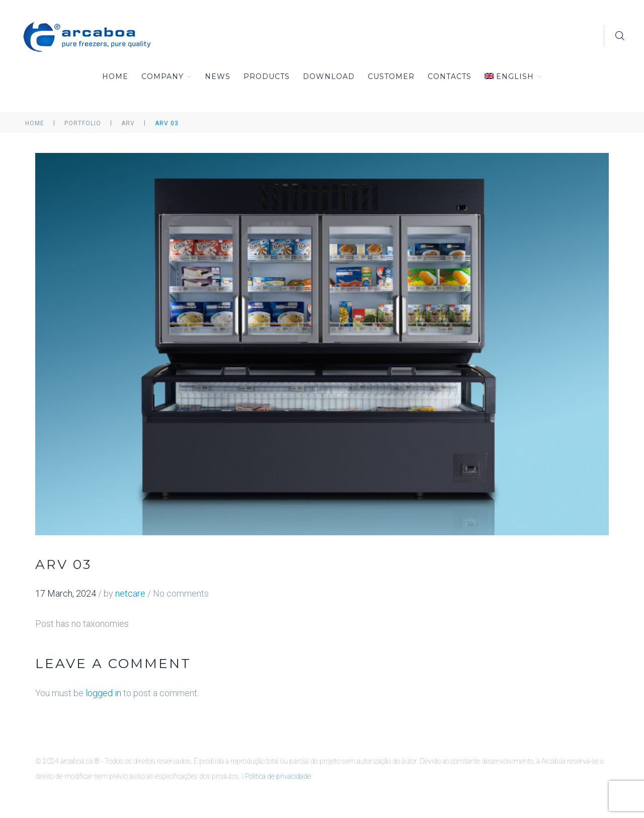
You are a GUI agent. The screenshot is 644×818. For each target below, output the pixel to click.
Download (329, 76)
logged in (103, 693)
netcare (130, 593)
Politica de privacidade (278, 776)
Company (167, 76)
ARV (128, 123)
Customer (391, 76)
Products (267, 76)
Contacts (450, 76)
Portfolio (83, 123)
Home (115, 76)
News (218, 76)
